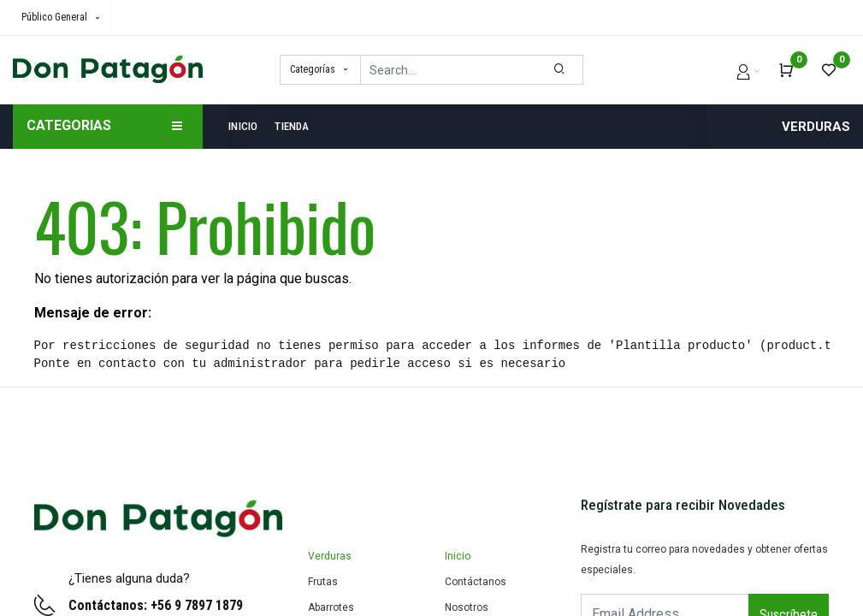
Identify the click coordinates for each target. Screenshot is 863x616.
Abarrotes (331, 607)
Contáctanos (476, 582)
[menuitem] (247, 127)
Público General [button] (56, 17)
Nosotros (467, 607)
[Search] (560, 70)
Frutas (323, 582)
